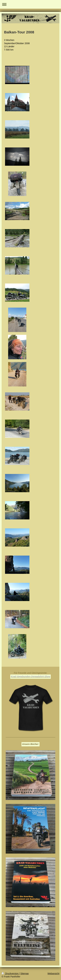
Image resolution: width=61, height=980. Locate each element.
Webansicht (53, 973)
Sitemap (24, 973)
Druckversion (10, 973)
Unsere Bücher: (30, 744)
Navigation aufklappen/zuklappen (30, 4)
